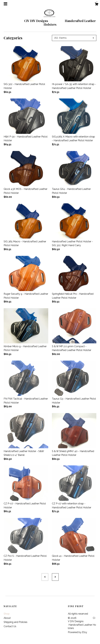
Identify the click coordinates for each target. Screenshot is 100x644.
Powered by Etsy (77, 632)
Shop (7, 614)
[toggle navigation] (5, 4)
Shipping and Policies (16, 622)
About (7, 618)
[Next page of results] (55, 577)
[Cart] (96, 5)
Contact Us (10, 626)
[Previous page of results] (45, 577)
